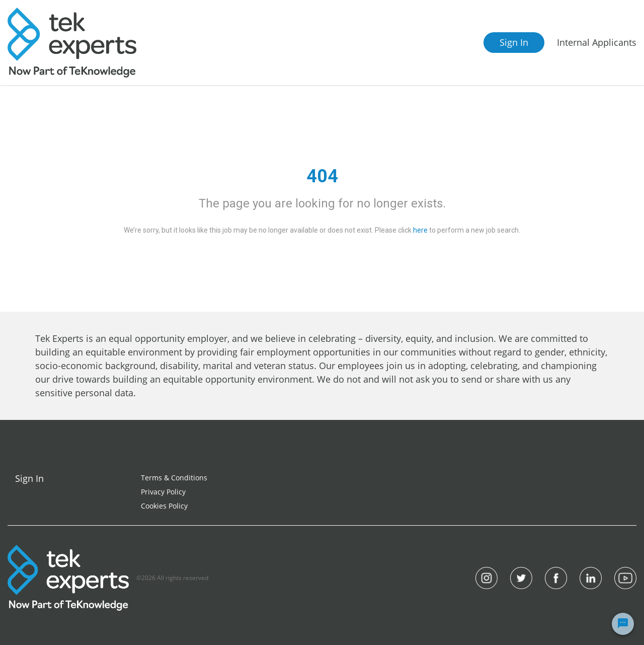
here (420, 230)
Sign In (514, 42)
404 (322, 176)
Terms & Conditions (174, 478)
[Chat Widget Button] (623, 624)
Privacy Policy (163, 492)
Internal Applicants (597, 42)
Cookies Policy (164, 506)
